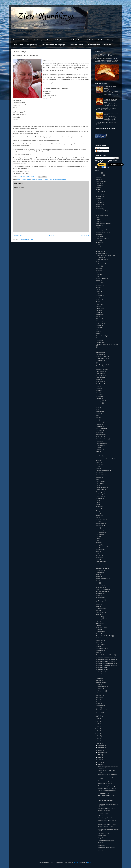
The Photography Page (42, 40)
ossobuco (99, 464)
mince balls (99, 431)
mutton (98, 447)
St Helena (100, 816)
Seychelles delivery (102, 568)
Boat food (99, 205)
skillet (98, 574)
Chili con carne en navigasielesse (107, 791)
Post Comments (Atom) (27, 239)
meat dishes (100, 422)
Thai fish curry (100, 640)
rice (97, 528)
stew (98, 606)
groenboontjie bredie (102, 365)
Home (15, 40)
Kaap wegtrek (102, 845)
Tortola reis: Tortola (101, 668)
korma (98, 390)
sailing (29, 179)
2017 (98, 731)
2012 (98, 743)
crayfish (98, 281)
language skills (100, 401)
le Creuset (99, 403)
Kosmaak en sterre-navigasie (106, 840)
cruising (98, 283)
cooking (98, 277)
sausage (99, 557)
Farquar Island (100, 308)
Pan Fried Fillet (100, 475)
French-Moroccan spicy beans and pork (107, 344)
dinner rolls (99, 296)
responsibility (100, 526)
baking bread (100, 181)
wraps (98, 702)
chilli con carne (100, 264)
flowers (98, 332)
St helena (99, 602)
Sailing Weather (61, 40)
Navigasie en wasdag (104, 811)
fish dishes (99, 321)
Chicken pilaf (100, 257)
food (97, 334)
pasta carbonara (101, 481)
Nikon (98, 452)
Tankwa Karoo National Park (104, 636)
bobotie (98, 207)
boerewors (99, 209)
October (100, 750)
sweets (98, 625)
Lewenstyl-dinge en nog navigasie (107, 788)
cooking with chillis (101, 279)
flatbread (99, 327)
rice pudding (100, 534)
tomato (98, 646)
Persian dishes (100, 490)
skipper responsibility (102, 579)
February (101, 762)
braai (98, 219)
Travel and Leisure (76, 45)
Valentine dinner (101, 682)
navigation (99, 449)
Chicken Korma (100, 253)
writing (98, 704)
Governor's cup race (102, 356)
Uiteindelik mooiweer (103, 833)
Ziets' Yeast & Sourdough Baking (25, 45)
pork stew (99, 507)
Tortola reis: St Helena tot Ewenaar (106, 659)
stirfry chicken (100, 613)
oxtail (98, 466)
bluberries (99, 202)
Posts (98, 148)
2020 (98, 724)
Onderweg (101, 843)
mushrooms (99, 445)
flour (97, 330)
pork (97, 505)
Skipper (98, 577)
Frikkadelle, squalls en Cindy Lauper (108, 818)
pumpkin (99, 515)
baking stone (100, 183)
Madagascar (100, 411)
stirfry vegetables (101, 619)
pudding (98, 513)
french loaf (99, 340)
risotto (98, 536)
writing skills (100, 706)
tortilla (98, 653)
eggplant (99, 304)
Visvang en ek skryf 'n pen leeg (106, 786)
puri (97, 517)
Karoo (98, 386)
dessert (98, 291)
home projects (100, 378)
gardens (98, 350)
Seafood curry (100, 562)
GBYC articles (100, 352)
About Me (26, 40)
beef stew (99, 198)
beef (97, 190)
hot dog (98, 380)
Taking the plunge (101, 627)
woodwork (99, 695)
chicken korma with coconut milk (105, 255)
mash (98, 416)
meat (19, 179)
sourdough (99, 585)
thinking (98, 642)
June (100, 757)
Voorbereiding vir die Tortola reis (107, 848)
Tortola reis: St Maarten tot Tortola (106, 663)
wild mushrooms (101, 693)
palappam (99, 473)
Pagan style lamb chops (103, 471)
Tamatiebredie (102, 835)
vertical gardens (101, 691)
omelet (98, 460)
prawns (98, 509)
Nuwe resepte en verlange (105, 783)
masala (98, 414)
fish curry (99, 319)
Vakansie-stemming (103, 793)
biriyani (98, 200)
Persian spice (100, 492)
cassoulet (99, 243)
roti (97, 541)
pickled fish (99, 498)
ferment (98, 313)
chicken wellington (101, 260)
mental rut (99, 426)
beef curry (99, 194)
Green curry (100, 361)
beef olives (99, 196)
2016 (98, 733)
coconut (98, 270)
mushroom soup (101, 443)
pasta (98, 479)
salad (98, 551)
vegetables (63, 179)
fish (97, 317)
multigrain (99, 441)
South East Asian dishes (103, 589)
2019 (98, 726)
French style (100, 342)
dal (97, 289)
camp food (99, 236)
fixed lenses (100, 323)
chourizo (99, 266)
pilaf (97, 500)
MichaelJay (77, 862)
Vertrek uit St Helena (103, 813)
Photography (100, 496)
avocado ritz (100, 175)
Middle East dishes (101, 428)
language (99, 399)
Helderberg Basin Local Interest (99, 45)
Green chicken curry (102, 358)
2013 (98, 741)
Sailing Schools (77, 40)
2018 (98, 729)
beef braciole (100, 192)
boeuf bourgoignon (101, 213)
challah (98, 245)
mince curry (99, 433)
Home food (99, 375)
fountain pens (100, 338)
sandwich (99, 555)
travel (50, 179)
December (101, 745)
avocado (99, 173)
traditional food (100, 672)
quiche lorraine (100, 524)
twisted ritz (99, 678)
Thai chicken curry (101, 638)
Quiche (98, 522)
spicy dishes (100, 598)
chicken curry (100, 251)
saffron (98, 543)
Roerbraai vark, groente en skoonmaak (105, 801)
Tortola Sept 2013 (101, 670)
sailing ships (100, 549)
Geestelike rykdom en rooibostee (107, 796)
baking (98, 179)
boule (98, 217)
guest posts (99, 367)
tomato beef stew (101, 649)
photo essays (100, 494)
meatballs (23, 179)
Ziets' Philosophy (101, 710)
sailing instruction (101, 547)
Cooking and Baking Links (108, 40)
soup (98, 583)
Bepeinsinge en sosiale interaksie (107, 824)
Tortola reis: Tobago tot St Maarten (106, 665)
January (100, 765)
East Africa (99, 302)
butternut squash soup (102, 232)
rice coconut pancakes (102, 530)
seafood (98, 560)
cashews (99, 241)
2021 (98, 721)
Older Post (85, 235)
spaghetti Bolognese (102, 591)
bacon (98, 177)
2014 (98, 738)
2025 (98, 719)
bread (98, 222)
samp (98, 553)
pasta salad (99, 483)
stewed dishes (100, 608)
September (101, 752)
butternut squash (101, 230)
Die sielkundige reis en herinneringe (108, 775)
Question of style (101, 519)
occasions (99, 456)
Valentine (99, 680)
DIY (97, 298)
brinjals (98, 228)
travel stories (56, 179)
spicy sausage (100, 600)
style (98, 621)
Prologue (99, 511)
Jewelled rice (100, 384)
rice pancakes (100, 532)
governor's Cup (100, 354)
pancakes (99, 477)
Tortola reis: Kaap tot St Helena (40, 179)
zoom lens (99, 712)
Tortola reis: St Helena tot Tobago (105, 661)
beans (98, 188)
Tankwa (98, 634)
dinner (98, 293)
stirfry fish (99, 615)
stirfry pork (99, 617)
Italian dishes (100, 382)
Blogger (89, 862)
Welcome (100, 850)
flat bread (99, 325)
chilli (97, 262)
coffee (98, 272)
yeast (98, 708)
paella (98, 469)
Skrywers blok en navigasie (105, 798)
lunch (98, 409)
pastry (98, 486)
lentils (98, 407)
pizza (98, 502)
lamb (98, 392)
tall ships (99, 629)
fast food (99, 310)
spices (98, 596)
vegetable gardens (101, 687)
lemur (98, 405)
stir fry (98, 610)
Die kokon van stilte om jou (105, 827)
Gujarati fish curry (101, 369)
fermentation (100, 315)
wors (98, 699)
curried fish (99, 285)
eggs (98, 306)
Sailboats (90, 40)
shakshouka (100, 570)
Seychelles (99, 566)
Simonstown (100, 572)
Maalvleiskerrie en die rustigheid (107, 808)
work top (99, 697)
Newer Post (17, 235)
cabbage (99, 234)
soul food (99, 581)
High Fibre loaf (100, 371)
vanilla (98, 685)
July (99, 755)
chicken (98, 249)
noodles (98, 454)
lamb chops (99, 394)
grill (97, 363)
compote (99, 274)
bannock (99, 185)
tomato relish (100, 651)
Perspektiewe (101, 838)
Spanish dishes (100, 594)
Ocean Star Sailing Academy (104, 458)
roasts (98, 538)
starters (98, 604)
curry (98, 287)
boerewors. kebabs (101, 211)
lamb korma (99, 397)
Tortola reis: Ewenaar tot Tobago (105, 655)
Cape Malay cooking (102, 238)
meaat (98, 418)
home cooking (100, 373)
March (100, 760)
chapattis (99, 247)
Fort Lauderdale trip (102, 336)
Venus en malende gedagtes (106, 781)
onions (98, 462)
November (101, 748)
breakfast (99, 226)
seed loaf (99, 564)
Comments (99, 151)
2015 (98, 736)
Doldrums (99, 300)
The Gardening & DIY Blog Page (53, 45)
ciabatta (98, 268)
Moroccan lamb (100, 435)
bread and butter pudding (103, 224)
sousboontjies (100, 587)
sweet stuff (99, 623)
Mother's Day (100, 437)
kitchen (98, 388)
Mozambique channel (102, 439)
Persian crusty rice (101, 488)
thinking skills (100, 644)
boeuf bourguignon (101, 215)
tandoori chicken (101, 632)
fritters (98, 348)
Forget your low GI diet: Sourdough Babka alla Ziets (104, 55)
